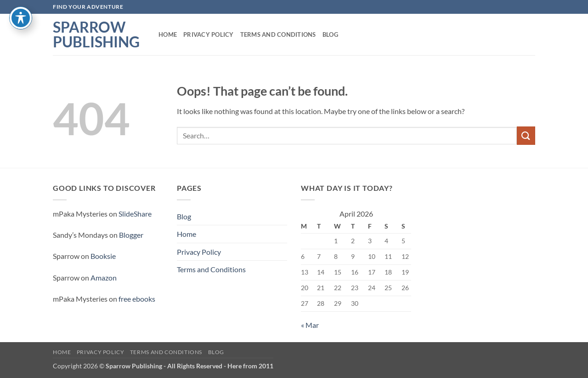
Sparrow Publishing (96, 34)
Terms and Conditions (278, 34)
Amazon (104, 278)
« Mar (310, 325)
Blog (330, 34)
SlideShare (135, 214)
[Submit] (526, 135)
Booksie (103, 256)
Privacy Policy (209, 34)
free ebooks (137, 299)
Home (168, 34)
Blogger (131, 235)
